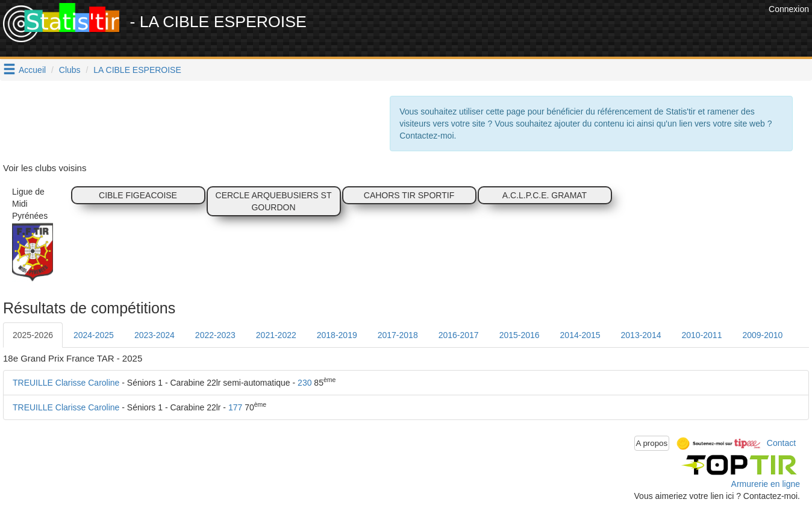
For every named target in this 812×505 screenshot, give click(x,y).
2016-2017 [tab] (459, 335)
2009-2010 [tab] (762, 335)
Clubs (70, 70)
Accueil (32, 70)
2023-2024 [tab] (155, 335)
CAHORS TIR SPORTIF (409, 195)
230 (304, 383)
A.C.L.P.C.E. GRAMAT (545, 195)
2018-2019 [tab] (337, 335)
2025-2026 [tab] (33, 335)
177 (235, 407)
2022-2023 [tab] (215, 335)
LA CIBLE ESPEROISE (137, 70)
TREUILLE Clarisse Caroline (66, 383)
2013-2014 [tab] (641, 335)
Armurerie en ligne (766, 484)
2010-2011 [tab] (701, 335)
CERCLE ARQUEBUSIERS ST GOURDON (274, 201)
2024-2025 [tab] (94, 335)
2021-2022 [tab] (276, 335)
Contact (781, 442)
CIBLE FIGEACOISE (138, 195)
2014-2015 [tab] (580, 335)
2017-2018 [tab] (398, 335)
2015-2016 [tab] (520, 335)
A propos (652, 443)
